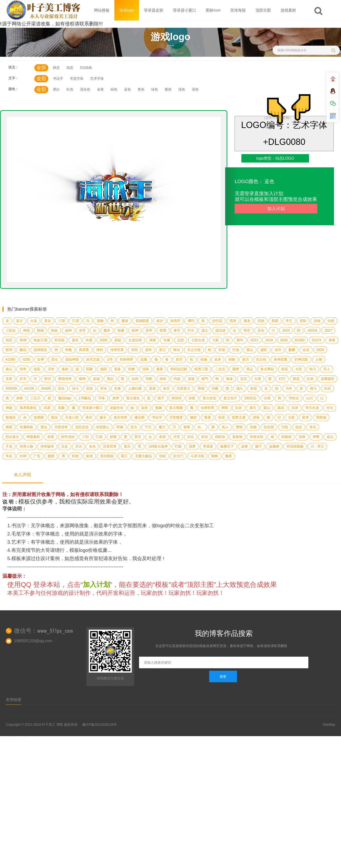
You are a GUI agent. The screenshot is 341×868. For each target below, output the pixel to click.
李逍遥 (208, 446)
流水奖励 (107, 456)
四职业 (220, 437)
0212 (254, 340)
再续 (201, 388)
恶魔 (144, 359)
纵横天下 (227, 446)
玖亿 (191, 437)
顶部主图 (263, 10)
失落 (118, 388)
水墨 (89, 340)
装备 (118, 369)
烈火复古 (12, 437)
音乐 (313, 427)
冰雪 (82, 330)
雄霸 (9, 427)
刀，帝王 (317, 446)
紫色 (168, 89)
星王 (163, 350)
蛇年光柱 (68, 437)
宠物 (100, 321)
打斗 (191, 330)
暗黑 (163, 330)
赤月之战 (93, 359)
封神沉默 (301, 359)
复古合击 (209, 398)
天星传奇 (61, 427)
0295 (26, 359)
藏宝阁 (140, 417)
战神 (68, 330)
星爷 (305, 417)
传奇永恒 (257, 437)
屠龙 (247, 321)
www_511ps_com (13, 738)
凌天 (253, 408)
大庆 (299, 369)
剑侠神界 (126, 359)
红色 (70, 89)
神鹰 (316, 437)
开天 (23, 379)
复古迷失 (133, 398)
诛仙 (177, 350)
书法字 (58, 78)
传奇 (23, 369)
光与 (330, 408)
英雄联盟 (142, 321)
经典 (120, 427)
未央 (92, 446)
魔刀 (162, 427)
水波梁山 (103, 427)
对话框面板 (295, 446)
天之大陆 (194, 350)
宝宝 (244, 379)
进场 (256, 417)
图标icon (213, 10)
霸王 (124, 456)
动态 (70, 68)
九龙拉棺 (135, 340)
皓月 (246, 359)
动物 (232, 359)
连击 (299, 427)
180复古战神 (158, 446)
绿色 (155, 89)
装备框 (237, 437)
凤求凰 (84, 350)
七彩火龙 (198, 340)
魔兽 (107, 330)
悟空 (247, 330)
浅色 (182, 89)
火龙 (34, 321)
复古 (20, 321)
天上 (327, 369)
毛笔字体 (77, 78)
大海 (258, 379)
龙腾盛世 (327, 379)
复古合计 (230, 398)
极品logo (65, 398)
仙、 (201, 427)
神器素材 (33, 437)
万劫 (285, 427)
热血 (54, 330)
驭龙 (89, 456)
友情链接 (14, 700)
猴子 (259, 446)
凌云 (9, 369)
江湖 (75, 321)
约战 (177, 379)
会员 (306, 350)
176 (110, 359)
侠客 (20, 398)
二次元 (220, 369)
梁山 (267, 408)
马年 (289, 388)
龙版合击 (117, 408)
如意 (145, 408)
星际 (303, 321)
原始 (118, 340)
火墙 (267, 398)
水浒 (278, 350)
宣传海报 (238, 10)
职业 (205, 437)
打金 (236, 350)
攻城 (96, 379)
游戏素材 (288, 10)
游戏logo (127, 10)
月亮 (177, 437)
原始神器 (72, 359)
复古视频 (176, 408)
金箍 (245, 446)
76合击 (294, 398)
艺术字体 (97, 78)
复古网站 (267, 369)
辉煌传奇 (65, 379)
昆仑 (55, 359)
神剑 (100, 350)
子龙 (9, 446)
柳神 (82, 379)
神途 (9, 408)
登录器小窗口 (185, 10)
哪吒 (191, 321)
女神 (41, 359)
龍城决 (11, 417)
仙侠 (331, 321)
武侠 (261, 321)
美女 (48, 321)
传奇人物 (26, 446)
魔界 (229, 456)
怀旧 (48, 379)
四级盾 (286, 437)
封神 (23, 456)
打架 (178, 446)
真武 (281, 408)
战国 (104, 369)
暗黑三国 (201, 369)
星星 (163, 437)
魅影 (193, 417)
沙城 (317, 321)
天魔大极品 (143, 456)
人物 (319, 359)
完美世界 (110, 446)
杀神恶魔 (281, 359)
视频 (159, 408)
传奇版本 (47, 446)
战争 (148, 350)
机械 (204, 359)
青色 (141, 89)
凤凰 (275, 321)
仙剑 (135, 379)
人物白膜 (135, 388)
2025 (286, 330)
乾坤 (9, 350)
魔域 (125, 321)
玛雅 (215, 388)
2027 (328, 330)
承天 (89, 417)
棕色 (114, 89)
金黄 (100, 89)
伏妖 (163, 456)
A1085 (10, 359)
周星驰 (321, 417)
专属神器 (26, 427)
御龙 (230, 379)
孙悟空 (175, 321)
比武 (327, 388)
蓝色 (127, 89)
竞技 (89, 388)
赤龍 (192, 398)
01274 (317, 340)
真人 (225, 427)
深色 (195, 89)
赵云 (330, 437)
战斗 (240, 388)
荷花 (222, 417)
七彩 (215, 340)
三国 (62, 321)
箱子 (161, 398)
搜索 (223, 676)
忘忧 (181, 340)
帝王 (289, 321)
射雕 (113, 437)
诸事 (187, 427)
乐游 (295, 408)
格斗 (313, 388)
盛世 (264, 350)
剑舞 (132, 369)
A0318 (312, 330)
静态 (56, 68)
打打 (282, 379)
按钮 (163, 379)
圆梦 (236, 369)
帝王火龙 (312, 408)
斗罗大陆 (197, 456)
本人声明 (22, 475)
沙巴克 (217, 321)
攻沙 (160, 321)
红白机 (261, 359)
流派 (302, 437)
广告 (37, 456)
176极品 (85, 398)
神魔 (68, 350)
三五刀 (35, 398)
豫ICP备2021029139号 (100, 725)
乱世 (239, 408)
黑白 (56, 89)
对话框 (59, 340)
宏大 (134, 427)
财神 (135, 330)
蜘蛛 (215, 456)
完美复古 (184, 388)
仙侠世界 (208, 408)
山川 (310, 398)
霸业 (54, 417)
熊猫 (40, 330)
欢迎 (254, 388)
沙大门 (178, 456)
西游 (233, 321)
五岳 (65, 446)
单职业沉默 (179, 369)
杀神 (23, 340)
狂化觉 (269, 427)
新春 (332, 340)
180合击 (250, 398)
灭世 (51, 369)
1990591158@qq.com (33, 641)
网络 (225, 408)
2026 (103, 340)
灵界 (9, 379)
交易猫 (39, 417)
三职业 (11, 330)
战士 (205, 330)
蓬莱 (160, 369)
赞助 (239, 427)
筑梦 (192, 446)
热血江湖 (40, 340)
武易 (47, 408)
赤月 (166, 388)
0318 (269, 340)
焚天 (138, 437)
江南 (99, 437)
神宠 (26, 330)
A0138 (29, 388)
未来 (218, 359)
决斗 (75, 388)
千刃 (148, 427)
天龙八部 (72, 417)
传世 (134, 350)
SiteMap (329, 725)
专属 (167, 340)
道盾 (152, 388)
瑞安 (37, 369)
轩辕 (222, 350)
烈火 (61, 388)
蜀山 (250, 350)
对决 (104, 388)
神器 (153, 340)
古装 (291, 417)
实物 (253, 427)
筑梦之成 (239, 417)
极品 (23, 350)
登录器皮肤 (154, 10)
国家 (89, 369)
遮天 (127, 446)
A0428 (46, 388)
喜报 (51, 437)
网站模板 (102, 10)
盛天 (103, 417)
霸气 (205, 379)
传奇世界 (117, 350)
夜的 (65, 369)
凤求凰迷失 (28, 408)
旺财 (75, 456)
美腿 (61, 408)
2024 (284, 340)
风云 (250, 369)
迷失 (75, 340)
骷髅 (121, 330)
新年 (240, 340)
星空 (179, 359)
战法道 (221, 330)
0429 (320, 350)
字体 (102, 398)
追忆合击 (82, 427)
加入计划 (276, 209)
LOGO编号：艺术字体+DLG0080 (284, 133)
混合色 (85, 89)
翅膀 (51, 456)
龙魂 (191, 379)
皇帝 (149, 330)
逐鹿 (208, 417)
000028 (11, 388)
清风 (146, 369)
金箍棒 (274, 446)
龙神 (116, 398)
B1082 (300, 340)
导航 (149, 379)
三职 (85, 437)
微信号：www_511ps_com (44, 631)
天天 (79, 446)
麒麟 (292, 350)
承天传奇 (120, 417)
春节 (177, 330)
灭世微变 (176, 417)
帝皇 (9, 456)
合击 (261, 330)
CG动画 (86, 68)
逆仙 (44, 427)
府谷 (285, 369)
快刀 (313, 369)
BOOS (177, 398)
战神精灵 (40, 350)
